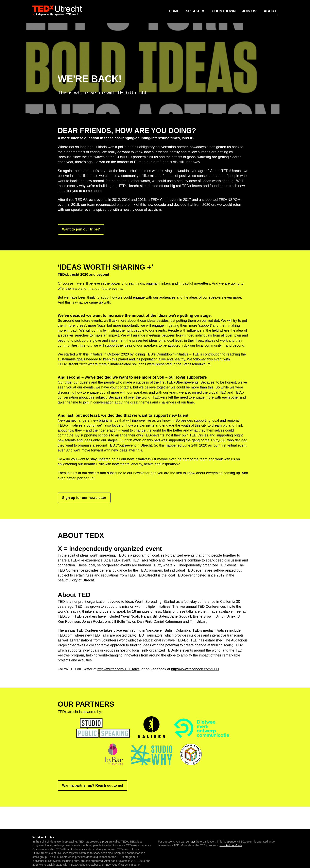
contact (190, 842)
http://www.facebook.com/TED (195, 669)
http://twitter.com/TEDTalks (118, 669)
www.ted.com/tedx (231, 845)
